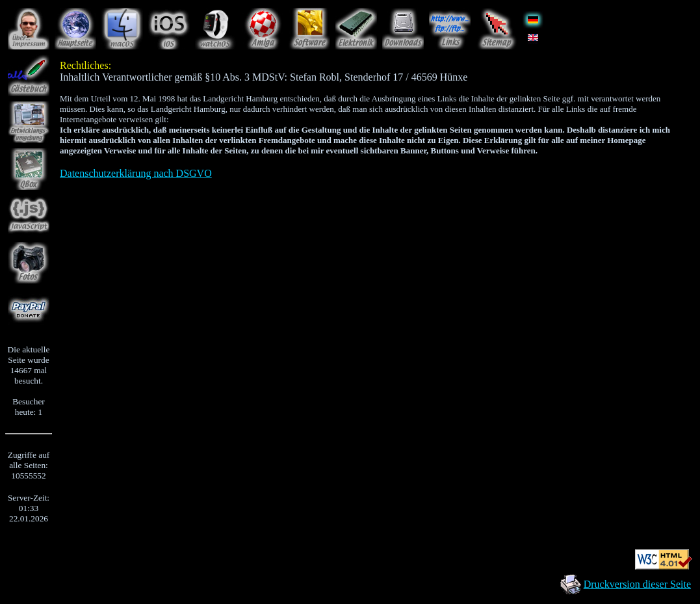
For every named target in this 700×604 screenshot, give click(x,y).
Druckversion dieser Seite (637, 584)
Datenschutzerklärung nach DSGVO (136, 173)
